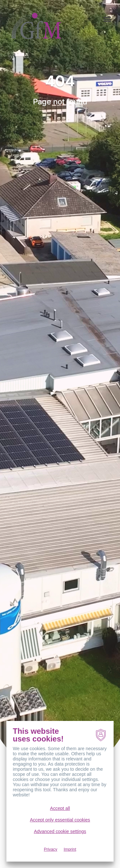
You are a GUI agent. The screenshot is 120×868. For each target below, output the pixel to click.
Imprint (70, 849)
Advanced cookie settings (60, 831)
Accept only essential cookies (60, 820)
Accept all (60, 808)
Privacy (51, 849)
